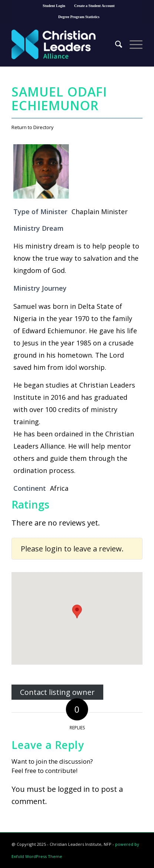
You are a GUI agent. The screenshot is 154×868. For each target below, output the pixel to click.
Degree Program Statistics (79, 17)
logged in (74, 789)
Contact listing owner (57, 692)
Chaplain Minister (100, 212)
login (53, 549)
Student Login (54, 6)
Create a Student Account (94, 6)
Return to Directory (33, 127)
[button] (77, 612)
